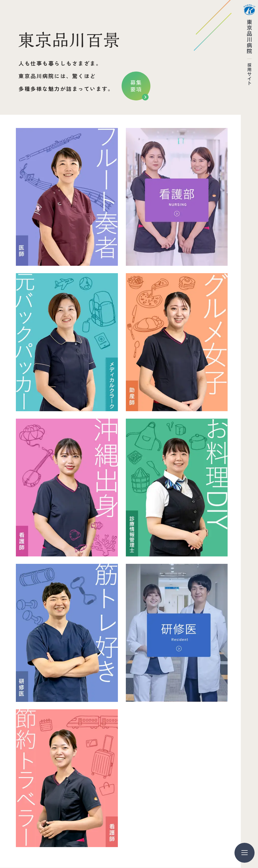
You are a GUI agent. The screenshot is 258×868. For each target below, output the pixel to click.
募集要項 (136, 86)
